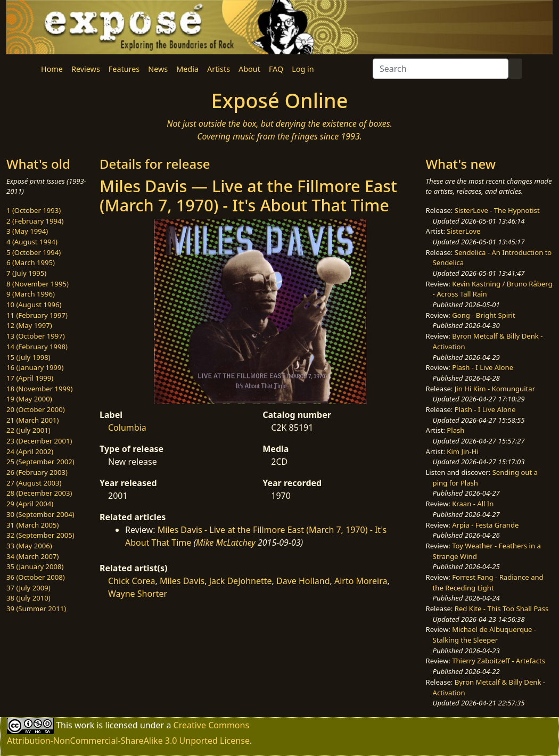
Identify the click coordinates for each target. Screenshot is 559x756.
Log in (303, 69)
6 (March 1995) (31, 262)
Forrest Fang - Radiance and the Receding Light (488, 582)
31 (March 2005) (32, 525)
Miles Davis (182, 581)
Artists (219, 69)
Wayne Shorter (138, 594)
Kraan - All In (473, 504)
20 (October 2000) (36, 409)
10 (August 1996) (34, 305)
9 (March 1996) (31, 294)
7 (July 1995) (26, 273)
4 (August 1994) (32, 242)
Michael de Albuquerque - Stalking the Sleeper (484, 635)
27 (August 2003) (34, 483)
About (249, 69)
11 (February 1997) (37, 315)
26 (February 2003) (37, 472)
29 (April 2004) (30, 504)
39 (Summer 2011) (36, 609)
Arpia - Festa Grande (485, 525)
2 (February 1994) (35, 221)
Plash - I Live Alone (483, 367)
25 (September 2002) (40, 462)
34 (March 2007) (32, 556)
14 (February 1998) (37, 347)
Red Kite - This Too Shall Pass (502, 609)
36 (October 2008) (36, 577)
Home (52, 69)
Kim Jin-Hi (463, 451)
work (84, 725)
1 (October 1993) (34, 210)
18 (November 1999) (40, 389)
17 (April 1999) (30, 378)
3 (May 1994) (27, 231)
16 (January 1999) (35, 367)
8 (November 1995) (38, 284)
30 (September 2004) (40, 514)
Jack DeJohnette (241, 581)
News (158, 69)
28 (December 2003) (39, 493)
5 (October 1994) (34, 252)
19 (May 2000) (29, 399)
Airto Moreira (361, 581)
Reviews (86, 69)
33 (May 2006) (29, 546)
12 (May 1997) (29, 325)
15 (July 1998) (28, 357)
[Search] (441, 69)
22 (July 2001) (28, 430)
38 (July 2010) (28, 598)
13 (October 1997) (36, 336)
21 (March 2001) (32, 420)
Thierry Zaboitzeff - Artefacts (499, 661)
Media (187, 69)
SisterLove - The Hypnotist (497, 210)
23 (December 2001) (39, 441)
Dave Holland (303, 581)
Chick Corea (132, 581)
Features (124, 69)
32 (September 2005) (40, 535)
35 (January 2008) (35, 566)
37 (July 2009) (28, 588)
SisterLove (463, 231)
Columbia (127, 428)
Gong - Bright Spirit (483, 315)
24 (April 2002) (30, 451)
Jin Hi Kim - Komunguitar (495, 389)
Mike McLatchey (226, 543)
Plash (455, 430)
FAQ (276, 69)
